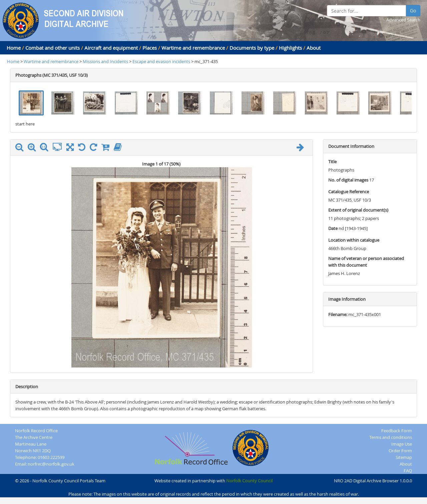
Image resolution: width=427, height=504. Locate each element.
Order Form (400, 451)
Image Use (402, 444)
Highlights (290, 48)
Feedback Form (397, 431)
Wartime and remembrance (193, 48)
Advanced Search (403, 20)
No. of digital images (348, 180)
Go (413, 11)
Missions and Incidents (106, 61)
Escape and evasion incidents (161, 61)
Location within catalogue (354, 240)
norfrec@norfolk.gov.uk (51, 464)
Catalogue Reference (349, 192)
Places (150, 48)
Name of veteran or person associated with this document (366, 262)
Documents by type (252, 48)
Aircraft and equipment (111, 48)
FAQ (408, 471)
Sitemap (404, 457)
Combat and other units (53, 48)
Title (332, 162)
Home (14, 48)
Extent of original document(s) (358, 210)
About (314, 48)
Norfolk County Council (249, 481)
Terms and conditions (391, 437)
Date (333, 228)
